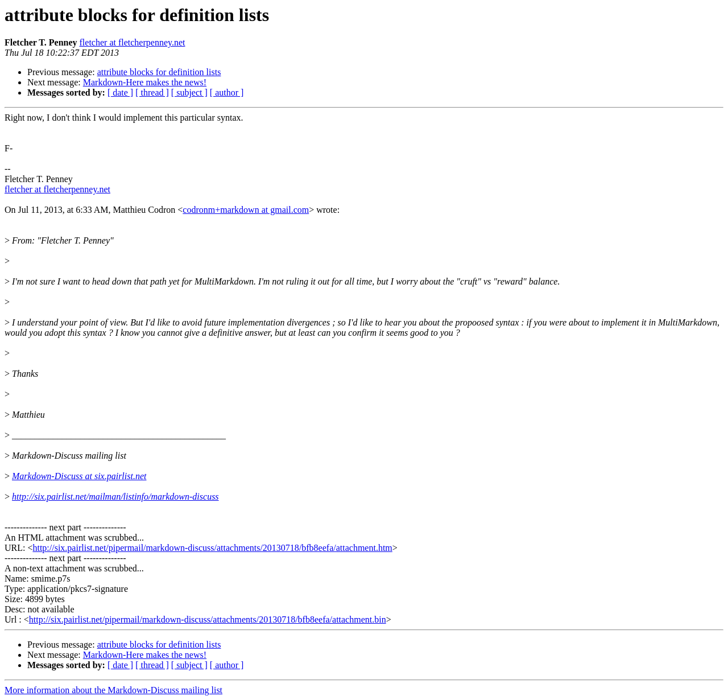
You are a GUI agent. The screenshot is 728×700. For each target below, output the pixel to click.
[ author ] (227, 92)
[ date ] (120, 92)
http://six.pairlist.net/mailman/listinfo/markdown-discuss (115, 497)
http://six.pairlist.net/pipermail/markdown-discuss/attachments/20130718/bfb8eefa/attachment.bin (208, 619)
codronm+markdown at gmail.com (246, 210)
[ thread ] (152, 92)
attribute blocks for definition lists (159, 72)
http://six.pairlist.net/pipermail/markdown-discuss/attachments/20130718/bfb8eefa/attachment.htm (212, 548)
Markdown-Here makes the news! (145, 82)
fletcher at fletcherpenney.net (133, 42)
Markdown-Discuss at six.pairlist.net (79, 476)
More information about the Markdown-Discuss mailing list (113, 690)
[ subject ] (189, 92)
